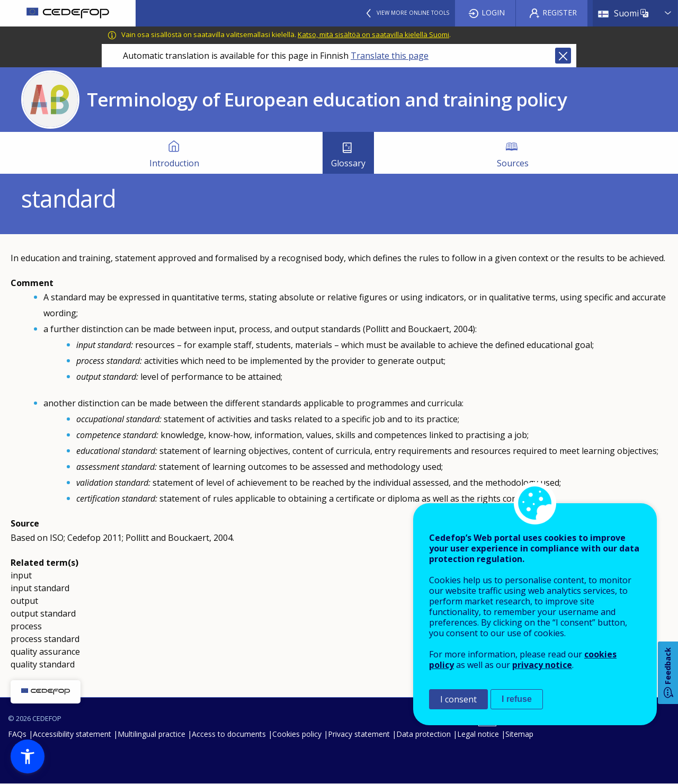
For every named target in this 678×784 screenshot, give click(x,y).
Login (493, 12)
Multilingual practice (151, 734)
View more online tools (413, 13)
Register (560, 12)
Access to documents (229, 734)
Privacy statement (359, 734)
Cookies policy (297, 734)
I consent (458, 699)
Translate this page (390, 56)
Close (563, 56)
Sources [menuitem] (513, 163)
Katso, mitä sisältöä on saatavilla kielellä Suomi (373, 34)
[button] (28, 756)
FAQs (17, 734)
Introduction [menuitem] (174, 163)
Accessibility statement (72, 734)
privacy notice (542, 665)
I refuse (517, 699)
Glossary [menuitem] (348, 163)
